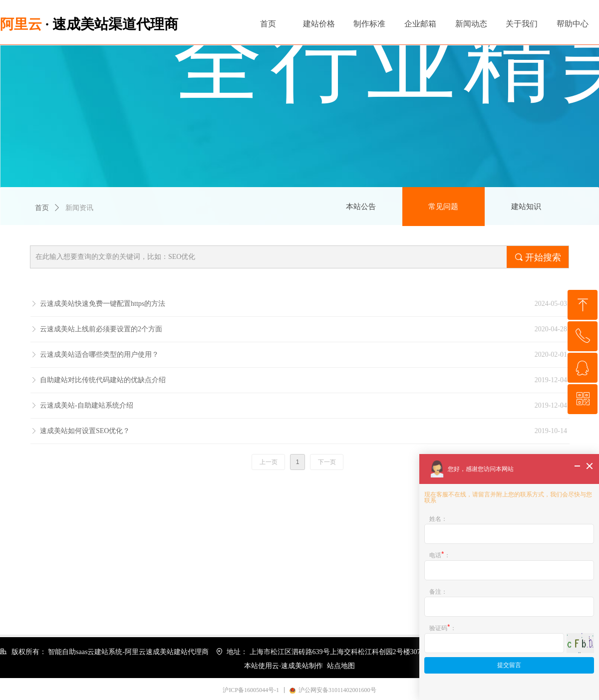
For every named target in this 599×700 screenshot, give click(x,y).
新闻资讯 (79, 208)
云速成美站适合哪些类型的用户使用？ (99, 354)
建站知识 (526, 207)
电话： (440, 554)
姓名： (438, 519)
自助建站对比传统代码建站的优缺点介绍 (103, 380)
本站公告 (361, 207)
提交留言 (509, 665)
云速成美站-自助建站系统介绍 (87, 405)
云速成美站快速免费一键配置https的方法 (103, 304)
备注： (438, 591)
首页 (42, 208)
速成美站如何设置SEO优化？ (85, 431)
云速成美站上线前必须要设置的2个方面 (101, 329)
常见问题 (443, 207)
